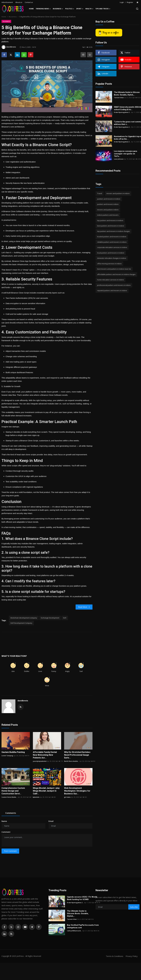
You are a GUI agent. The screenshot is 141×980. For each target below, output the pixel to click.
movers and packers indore (108, 210)
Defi (65, 618)
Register (130, 2)
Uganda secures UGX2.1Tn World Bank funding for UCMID (82, 898)
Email (51, 821)
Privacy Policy (132, 956)
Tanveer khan (119, 98)
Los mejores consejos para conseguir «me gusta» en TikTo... (126, 154)
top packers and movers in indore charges (113, 231)
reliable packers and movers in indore (112, 242)
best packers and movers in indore (111, 226)
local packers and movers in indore (111, 253)
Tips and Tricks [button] (103, 9)
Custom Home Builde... (9, 797)
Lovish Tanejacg (7, 756)
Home (31, 9)
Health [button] (89, 9)
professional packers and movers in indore (114, 285)
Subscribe (134, 907)
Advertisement (7, 2)
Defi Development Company (21, 623)
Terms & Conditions (115, 956)
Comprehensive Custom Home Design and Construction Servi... (13, 791)
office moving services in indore (109, 264)
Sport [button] (80, 9)
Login (122, 2)
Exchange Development (50, 618)
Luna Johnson (119, 159)
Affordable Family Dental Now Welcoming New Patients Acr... (45, 755)
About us (19, 2)
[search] (137, 9)
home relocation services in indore (111, 280)
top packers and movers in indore (110, 220)
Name (4, 821)
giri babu (67, 797)
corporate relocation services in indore (112, 247)
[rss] (11, 934)
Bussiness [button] (58, 9)
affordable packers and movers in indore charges (116, 274)
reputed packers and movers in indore (112, 290)
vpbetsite (36, 797)
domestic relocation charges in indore (112, 258)
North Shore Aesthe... (72, 761)
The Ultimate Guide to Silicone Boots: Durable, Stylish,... (127, 94)
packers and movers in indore (109, 199)
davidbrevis (23, 701)
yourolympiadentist (40, 761)
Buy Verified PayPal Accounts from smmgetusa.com (83, 926)
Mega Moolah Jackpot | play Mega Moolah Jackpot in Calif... (46, 791)
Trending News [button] (43, 9)
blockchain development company (24, 618)
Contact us (29, 2)
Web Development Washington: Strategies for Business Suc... (77, 791)
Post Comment (10, 851)
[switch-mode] (138, 2)
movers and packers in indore (118, 193)
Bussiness (13, 17)
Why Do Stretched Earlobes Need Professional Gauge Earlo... (77, 755)
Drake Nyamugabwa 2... (122, 112)
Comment (6, 832)
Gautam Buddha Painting (13, 752)
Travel (100, 193)
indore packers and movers (108, 215)
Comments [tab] (11, 813)
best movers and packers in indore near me (114, 269)
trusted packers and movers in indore (112, 237)
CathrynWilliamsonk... (74, 931)
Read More (84, 607)
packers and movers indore (108, 204)
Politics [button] (70, 9)
